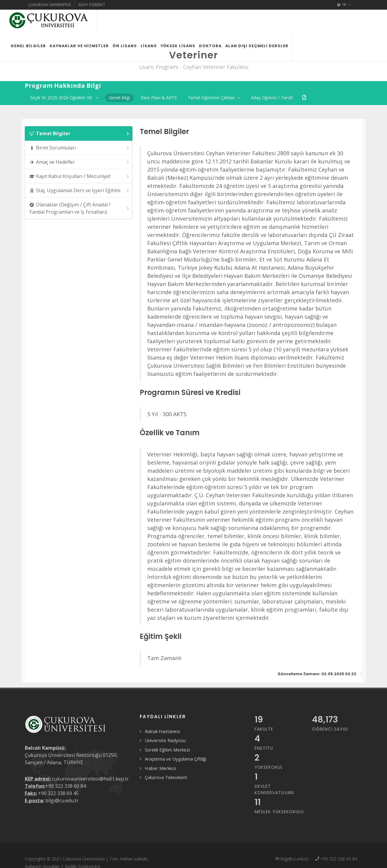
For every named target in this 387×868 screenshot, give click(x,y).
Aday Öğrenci (91, 5)
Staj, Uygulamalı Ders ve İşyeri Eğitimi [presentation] (80, 191)
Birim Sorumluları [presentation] (80, 148)
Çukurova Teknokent (166, 777)
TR (344, 5)
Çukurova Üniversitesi (50, 5)
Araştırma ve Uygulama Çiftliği (176, 759)
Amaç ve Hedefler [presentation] (80, 162)
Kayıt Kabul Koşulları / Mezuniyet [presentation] (80, 176)
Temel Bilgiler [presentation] (80, 134)
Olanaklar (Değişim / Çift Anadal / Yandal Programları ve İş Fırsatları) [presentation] (80, 208)
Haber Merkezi (160, 768)
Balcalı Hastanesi (162, 731)
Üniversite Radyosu (165, 740)
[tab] (79, 133)
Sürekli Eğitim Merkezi (167, 750)
